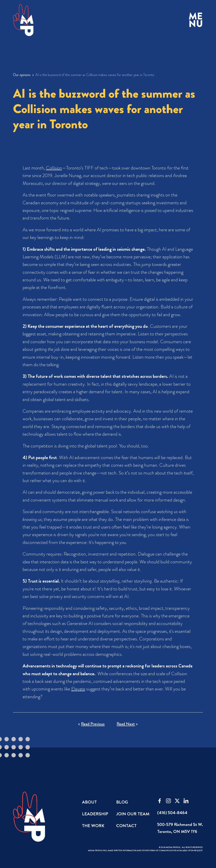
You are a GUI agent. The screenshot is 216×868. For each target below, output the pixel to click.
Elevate (78, 693)
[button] (196, 20)
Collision (54, 172)
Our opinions (22, 75)
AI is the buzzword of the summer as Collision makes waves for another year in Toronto (95, 75)
